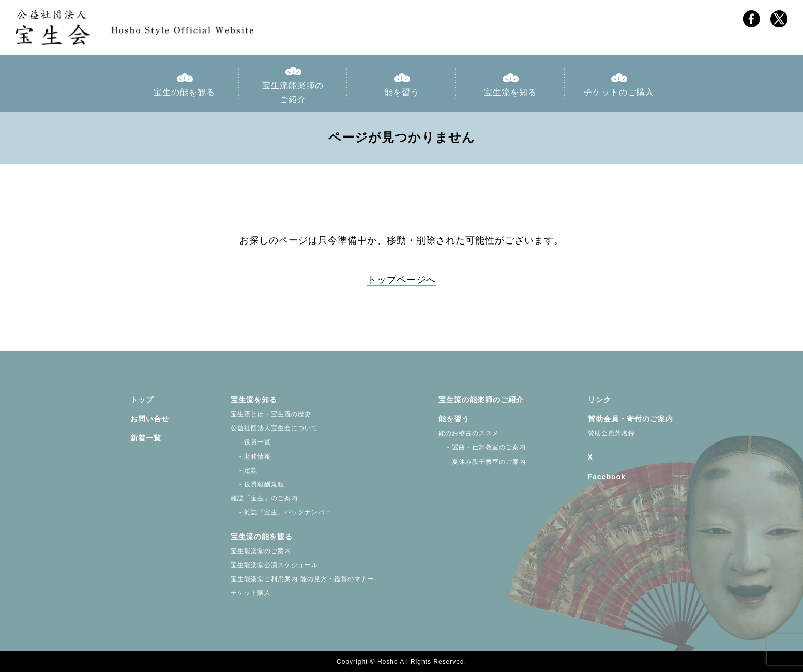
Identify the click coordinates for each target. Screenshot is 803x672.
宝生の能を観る (184, 92)
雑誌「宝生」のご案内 (264, 498)
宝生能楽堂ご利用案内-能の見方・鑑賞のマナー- (304, 579)
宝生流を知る (510, 92)
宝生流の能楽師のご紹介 (481, 400)
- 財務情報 (251, 456)
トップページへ (401, 280)
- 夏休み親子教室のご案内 (482, 462)
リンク (600, 400)
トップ (142, 400)
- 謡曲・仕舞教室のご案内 (482, 447)
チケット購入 (251, 593)
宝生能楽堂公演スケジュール (274, 565)
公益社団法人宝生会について (274, 428)
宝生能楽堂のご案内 (261, 551)
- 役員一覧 (251, 442)
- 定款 (244, 470)
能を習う (402, 92)
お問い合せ (150, 419)
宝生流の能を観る (262, 537)
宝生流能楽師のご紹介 (293, 93)
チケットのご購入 (619, 92)
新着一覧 (146, 438)
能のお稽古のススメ (469, 433)
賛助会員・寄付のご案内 (631, 419)
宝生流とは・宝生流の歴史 (271, 414)
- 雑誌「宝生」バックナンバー (281, 512)
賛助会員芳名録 (611, 433)
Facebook (607, 477)
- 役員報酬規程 (258, 484)
